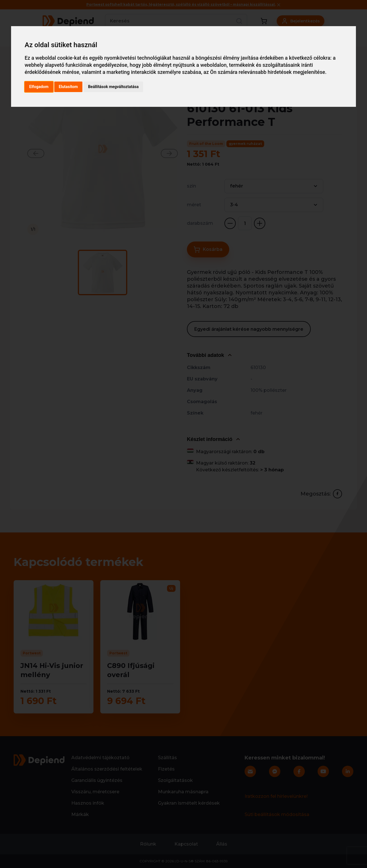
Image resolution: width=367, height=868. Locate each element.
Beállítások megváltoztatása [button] (113, 87)
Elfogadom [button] (39, 87)
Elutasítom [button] (68, 87)
